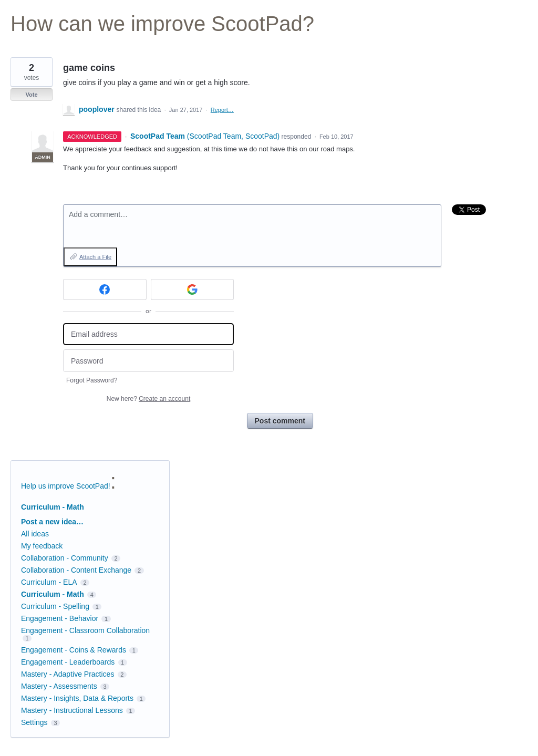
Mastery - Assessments (59, 686)
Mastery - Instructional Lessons (72, 710)
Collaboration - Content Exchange (76, 570)
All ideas (35, 534)
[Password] (148, 361)
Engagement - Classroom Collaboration (85, 630)
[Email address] (148, 334)
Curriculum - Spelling (55, 606)
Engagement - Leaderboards (68, 662)
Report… (222, 110)
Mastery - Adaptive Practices (68, 674)
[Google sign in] (193, 289)
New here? (148, 399)
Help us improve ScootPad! (66, 486)
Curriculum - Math (53, 507)
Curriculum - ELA (49, 582)
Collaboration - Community (65, 558)
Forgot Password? (92, 380)
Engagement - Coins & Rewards (74, 650)
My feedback (42, 546)
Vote (31, 95)
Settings (34, 722)
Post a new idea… (52, 522)
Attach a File (95, 257)
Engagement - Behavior (60, 618)
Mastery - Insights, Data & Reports (77, 698)
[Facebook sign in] (105, 289)
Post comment (280, 421)
